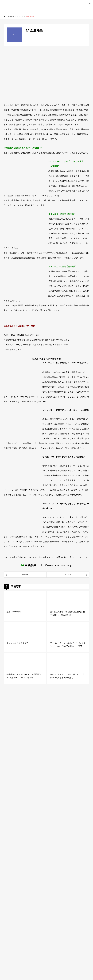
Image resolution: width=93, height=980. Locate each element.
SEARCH (90, 3)
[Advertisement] (46, 870)
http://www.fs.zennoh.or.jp (56, 565)
